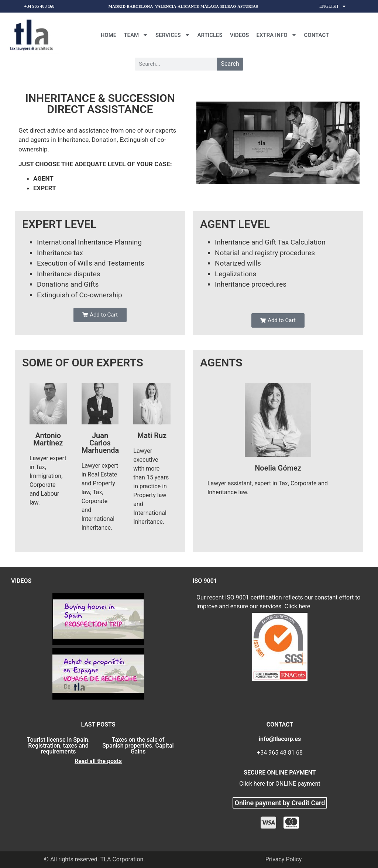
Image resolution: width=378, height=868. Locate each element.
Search (230, 64)
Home (109, 35)
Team (136, 35)
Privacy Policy (284, 859)
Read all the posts (98, 761)
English (333, 6)
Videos (240, 35)
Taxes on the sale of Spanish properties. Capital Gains (138, 746)
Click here (298, 606)
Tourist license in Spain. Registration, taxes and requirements (58, 746)
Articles (210, 35)
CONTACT (317, 35)
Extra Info (277, 35)
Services (173, 35)
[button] (100, 315)
